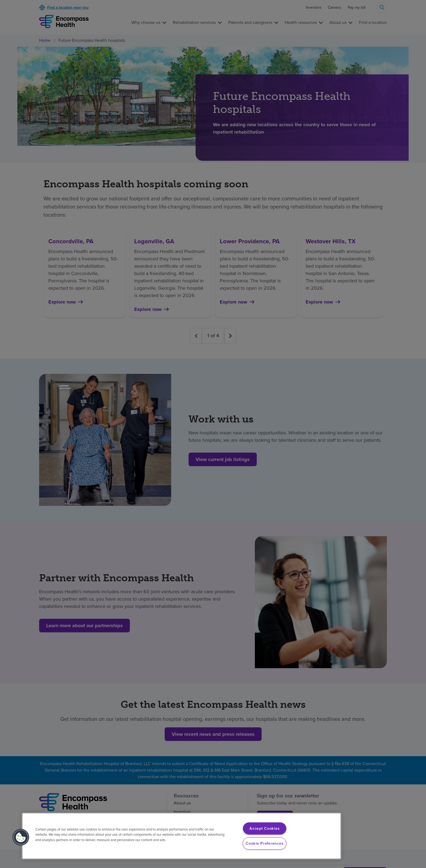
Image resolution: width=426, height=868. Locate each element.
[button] (21, 837)
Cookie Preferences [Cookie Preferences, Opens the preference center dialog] (264, 843)
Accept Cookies (264, 828)
